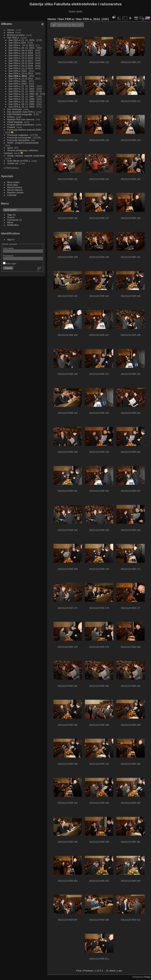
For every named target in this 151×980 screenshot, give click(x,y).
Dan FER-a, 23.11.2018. (21, 58)
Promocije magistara (18, 135)
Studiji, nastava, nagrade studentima (26, 156)
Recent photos (15, 187)
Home (52, 19)
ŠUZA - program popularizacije (23, 143)
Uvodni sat (13, 163)
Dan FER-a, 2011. (18, 81)
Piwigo (147, 977)
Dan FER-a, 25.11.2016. (21, 63)
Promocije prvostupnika (19, 137)
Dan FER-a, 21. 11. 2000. (22, 101)
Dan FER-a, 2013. (18, 71)
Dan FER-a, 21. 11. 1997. (22, 96)
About (10, 222)
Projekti (11, 127)
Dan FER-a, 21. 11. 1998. (22, 99)
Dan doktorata (15, 109)
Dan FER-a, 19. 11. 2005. (22, 104)
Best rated (13, 185)
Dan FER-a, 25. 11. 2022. (22, 48)
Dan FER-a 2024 (17, 43)
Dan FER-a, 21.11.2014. (21, 68)
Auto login (10, 263)
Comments (13, 220)
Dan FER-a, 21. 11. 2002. (22, 91)
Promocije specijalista (18, 140)
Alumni (11, 30)
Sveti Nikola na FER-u (19, 161)
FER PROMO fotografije (20, 114)
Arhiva (11, 32)
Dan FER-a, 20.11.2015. (21, 66)
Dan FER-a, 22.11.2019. (21, 55)
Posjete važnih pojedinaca (21, 124)
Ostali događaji (15, 122)
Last (119, 971)
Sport (10, 148)
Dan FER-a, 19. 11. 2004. (22, 107)
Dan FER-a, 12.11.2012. (21, 78)
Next (112, 971)
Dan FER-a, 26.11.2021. (21, 50)
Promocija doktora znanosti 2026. (24, 130)
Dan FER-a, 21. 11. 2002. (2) (24, 94)
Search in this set (70, 25)
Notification (13, 225)
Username (8, 248)
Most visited (13, 182)
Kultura (11, 117)
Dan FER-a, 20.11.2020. (21, 53)
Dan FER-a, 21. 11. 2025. (22, 40)
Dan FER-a (13, 37)
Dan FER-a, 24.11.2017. (21, 61)
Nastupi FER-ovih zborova (21, 119)
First (79, 971)
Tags (10, 215)
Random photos (15, 192)
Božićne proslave (16, 35)
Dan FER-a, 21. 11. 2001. (22, 86)
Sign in (11, 239)
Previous (88, 971)
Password (8, 256)
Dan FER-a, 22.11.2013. (21, 73)
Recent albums (15, 190)
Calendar (12, 195)
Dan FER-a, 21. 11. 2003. (22, 89)
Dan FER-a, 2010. (18, 84)
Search (11, 217)
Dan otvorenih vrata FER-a (21, 112)
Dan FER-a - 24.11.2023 (21, 45)
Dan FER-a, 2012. (18, 76)
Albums (6, 24)
